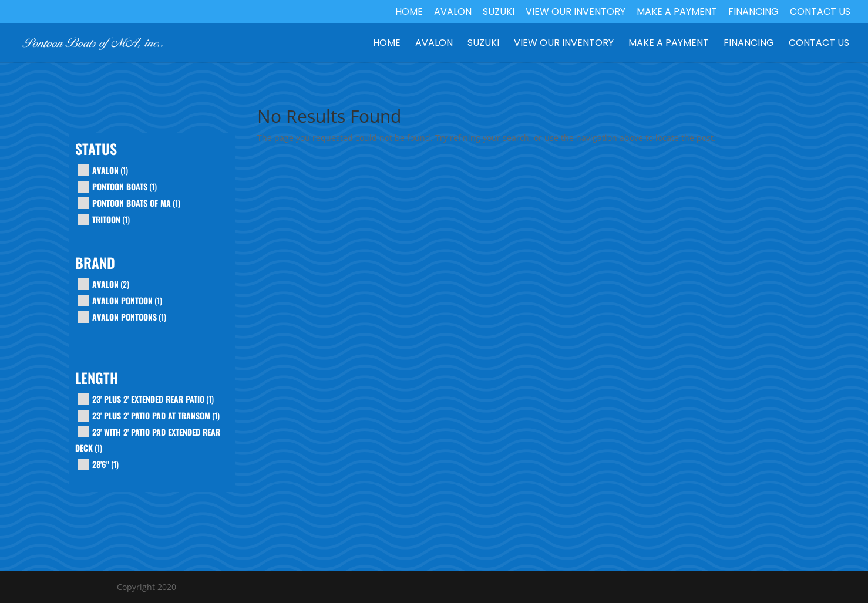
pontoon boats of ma (132, 203)
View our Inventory (576, 13)
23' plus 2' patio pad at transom (151, 415)
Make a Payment (677, 13)
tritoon (106, 219)
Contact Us (820, 13)
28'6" (101, 464)
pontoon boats (120, 186)
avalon (105, 170)
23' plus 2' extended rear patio (148, 399)
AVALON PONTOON (122, 300)
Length (97, 379)
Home (409, 13)
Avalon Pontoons (125, 317)
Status (96, 150)
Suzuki (499, 13)
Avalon (453, 13)
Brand (95, 264)
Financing (753, 13)
